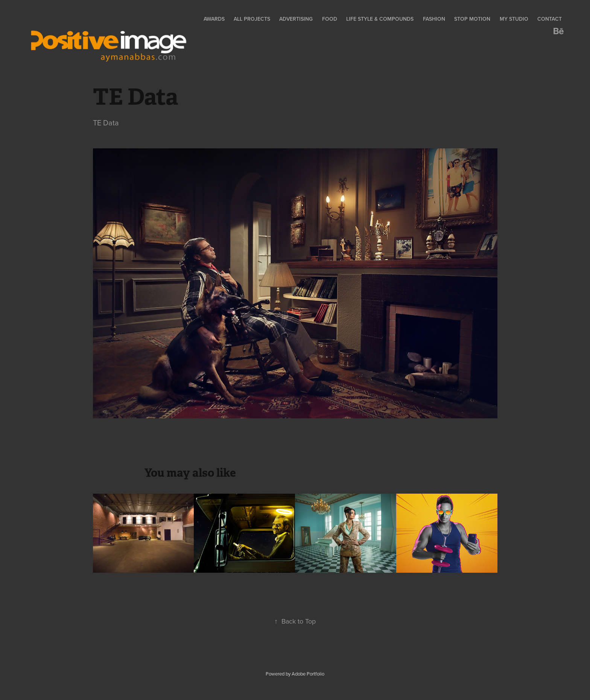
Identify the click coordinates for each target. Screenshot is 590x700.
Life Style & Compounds (380, 19)
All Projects (252, 19)
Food (330, 19)
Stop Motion (472, 19)
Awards (214, 19)
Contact (550, 19)
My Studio (514, 19)
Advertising (296, 19)
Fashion (434, 19)
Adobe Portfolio (308, 674)
